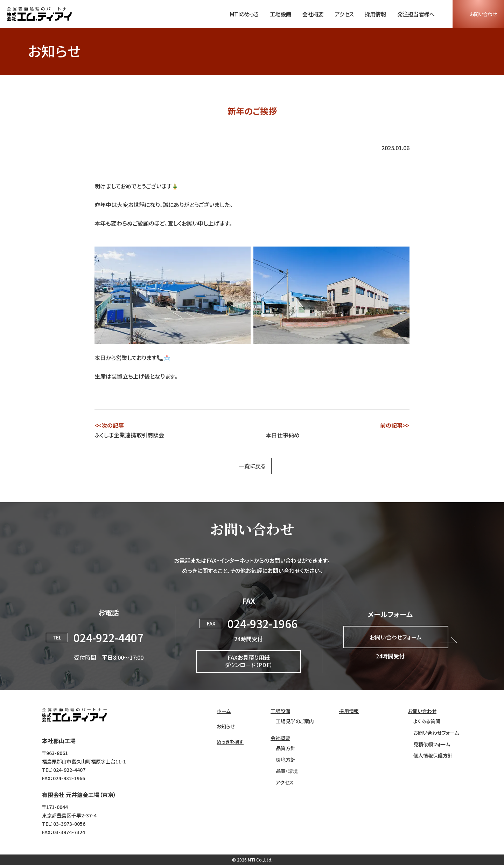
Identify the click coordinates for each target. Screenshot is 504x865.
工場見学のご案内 (295, 721)
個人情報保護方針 (433, 756)
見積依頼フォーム (432, 744)
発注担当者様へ (416, 14)
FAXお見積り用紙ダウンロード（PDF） (249, 661)
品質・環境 (287, 771)
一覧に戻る (252, 466)
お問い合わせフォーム (396, 637)
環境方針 (286, 760)
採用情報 (375, 14)
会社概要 (313, 14)
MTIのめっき (244, 14)
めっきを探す (230, 742)
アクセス (344, 14)
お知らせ (226, 726)
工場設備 (281, 14)
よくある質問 (427, 721)
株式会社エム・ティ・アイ (74, 715)
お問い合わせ (483, 14)
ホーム (224, 711)
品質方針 (286, 748)
